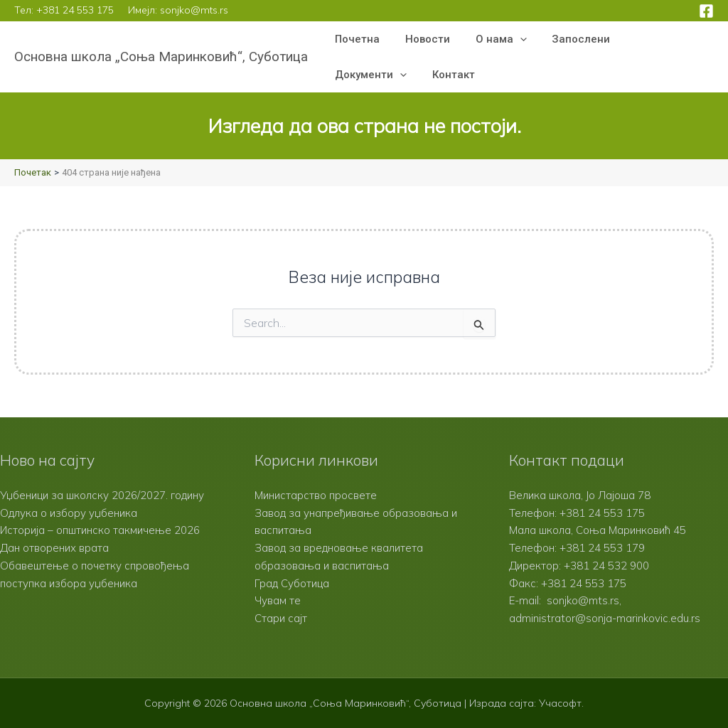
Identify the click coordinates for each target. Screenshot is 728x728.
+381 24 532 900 (606, 566)
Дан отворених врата (54, 548)
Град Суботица (292, 583)
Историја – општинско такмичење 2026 (100, 530)
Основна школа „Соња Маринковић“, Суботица (161, 57)
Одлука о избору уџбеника (69, 513)
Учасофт (560, 703)
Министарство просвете (316, 495)
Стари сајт (281, 618)
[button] (509, 39)
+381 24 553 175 (75, 10)
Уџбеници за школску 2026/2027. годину (102, 495)
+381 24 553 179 (602, 548)
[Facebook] (706, 11)
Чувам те (278, 600)
